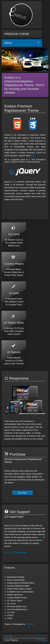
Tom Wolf (30, 624)
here (33, 156)
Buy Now (23, 493)
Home (7, 636)
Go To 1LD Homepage (16, 553)
